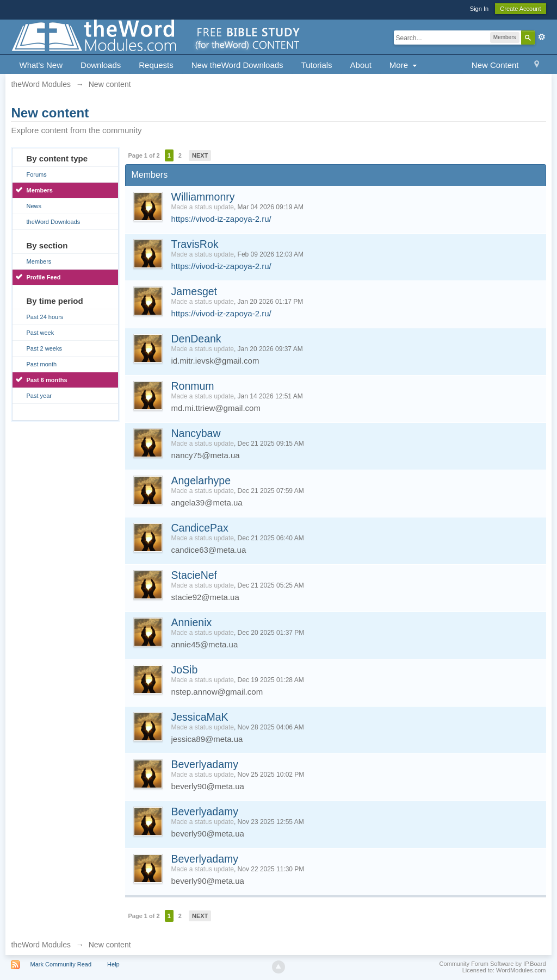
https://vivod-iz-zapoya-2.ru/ (221, 219)
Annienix (191, 622)
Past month (41, 364)
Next (200, 155)
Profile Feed (43, 277)
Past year (39, 396)
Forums (36, 174)
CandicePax (199, 528)
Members (39, 190)
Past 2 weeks (44, 348)
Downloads (101, 65)
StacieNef (194, 575)
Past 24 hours (45, 317)
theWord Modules (41, 945)
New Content (495, 65)
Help (113, 964)
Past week (40, 333)
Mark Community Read (61, 964)
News (34, 206)
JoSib (184, 670)
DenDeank (196, 339)
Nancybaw (196, 433)
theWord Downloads (53, 222)
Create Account (520, 9)
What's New (41, 65)
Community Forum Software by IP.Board (492, 964)
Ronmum (192, 386)
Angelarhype (201, 480)
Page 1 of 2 (144, 155)
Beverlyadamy (205, 764)
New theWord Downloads (237, 65)
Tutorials (317, 65)
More (404, 65)
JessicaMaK (199, 717)
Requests (156, 65)
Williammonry (203, 197)
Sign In (479, 9)
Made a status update (202, 207)
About (361, 65)
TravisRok (194, 244)
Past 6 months (47, 380)
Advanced (542, 37)
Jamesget (194, 291)
